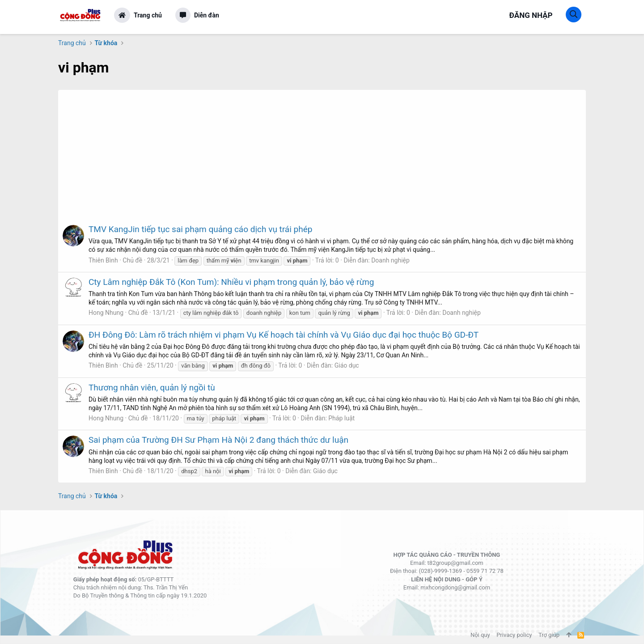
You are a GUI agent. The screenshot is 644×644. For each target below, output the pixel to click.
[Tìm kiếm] (574, 15)
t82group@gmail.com (455, 563)
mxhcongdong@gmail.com (455, 587)
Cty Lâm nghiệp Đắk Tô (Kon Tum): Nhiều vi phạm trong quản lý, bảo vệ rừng (231, 282)
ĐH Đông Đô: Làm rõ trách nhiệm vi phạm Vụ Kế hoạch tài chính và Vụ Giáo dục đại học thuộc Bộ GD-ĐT (284, 335)
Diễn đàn (207, 15)
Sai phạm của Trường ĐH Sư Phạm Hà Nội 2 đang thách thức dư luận (218, 440)
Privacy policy (514, 635)
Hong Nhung (106, 313)
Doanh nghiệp (390, 260)
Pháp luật (341, 418)
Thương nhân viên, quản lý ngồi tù (152, 388)
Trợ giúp (549, 635)
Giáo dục (347, 365)
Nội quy (480, 635)
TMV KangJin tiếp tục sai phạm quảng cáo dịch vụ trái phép (200, 229)
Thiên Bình (103, 260)
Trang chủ (148, 15)
